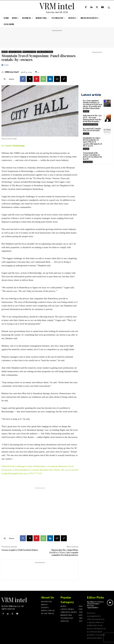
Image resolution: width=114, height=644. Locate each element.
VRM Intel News (45, 52)
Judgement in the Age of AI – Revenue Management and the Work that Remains (92, 118)
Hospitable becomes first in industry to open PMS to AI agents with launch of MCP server (92, 142)
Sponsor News (91, 124)
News (5, 52)
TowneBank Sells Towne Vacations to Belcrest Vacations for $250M (93, 156)
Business (88, 162)
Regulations (29, 52)
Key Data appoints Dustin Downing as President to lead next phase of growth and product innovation (93, 104)
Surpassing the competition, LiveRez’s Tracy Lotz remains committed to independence (64, 552)
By (13, 146)
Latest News (15, 52)
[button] (109, 7)
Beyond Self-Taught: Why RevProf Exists (92, 129)
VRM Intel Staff (12, 72)
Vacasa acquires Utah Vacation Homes (20, 550)
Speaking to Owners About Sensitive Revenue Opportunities (95, 605)
